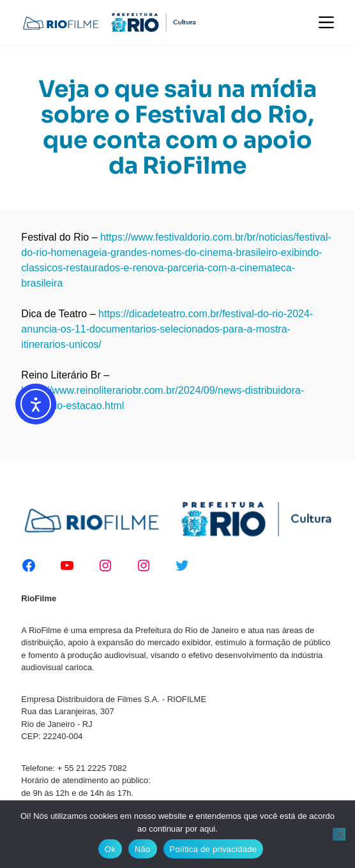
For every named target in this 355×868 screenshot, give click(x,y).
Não (143, 849)
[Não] (339, 834)
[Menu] (326, 22)
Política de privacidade (214, 849)
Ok (110, 849)
